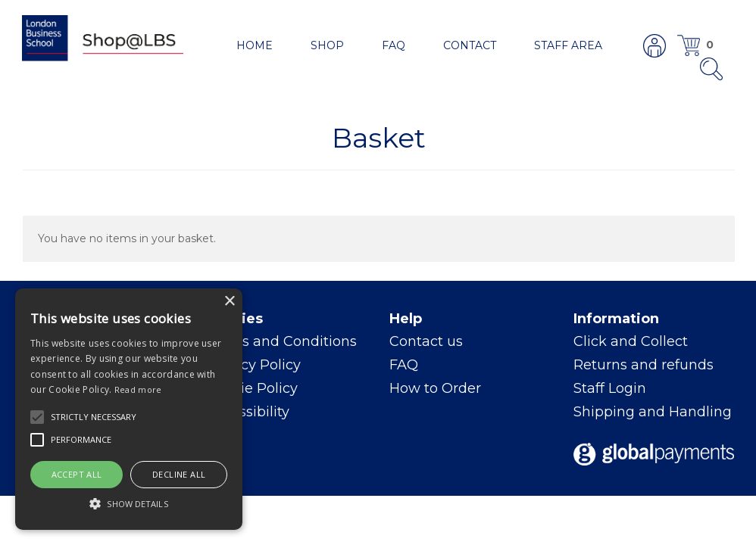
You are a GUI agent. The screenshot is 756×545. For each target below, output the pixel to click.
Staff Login (610, 388)
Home (255, 45)
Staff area (568, 45)
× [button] (229, 302)
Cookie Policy (252, 388)
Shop (327, 45)
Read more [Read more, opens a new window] (138, 389)
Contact (470, 45)
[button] (37, 417)
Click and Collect (631, 341)
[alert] (129, 409)
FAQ (394, 45)
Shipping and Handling (653, 412)
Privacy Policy (253, 365)
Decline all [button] (179, 474)
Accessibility (248, 412)
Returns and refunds (644, 365)
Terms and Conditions (281, 341)
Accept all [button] (77, 474)
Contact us (426, 341)
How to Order (435, 388)
